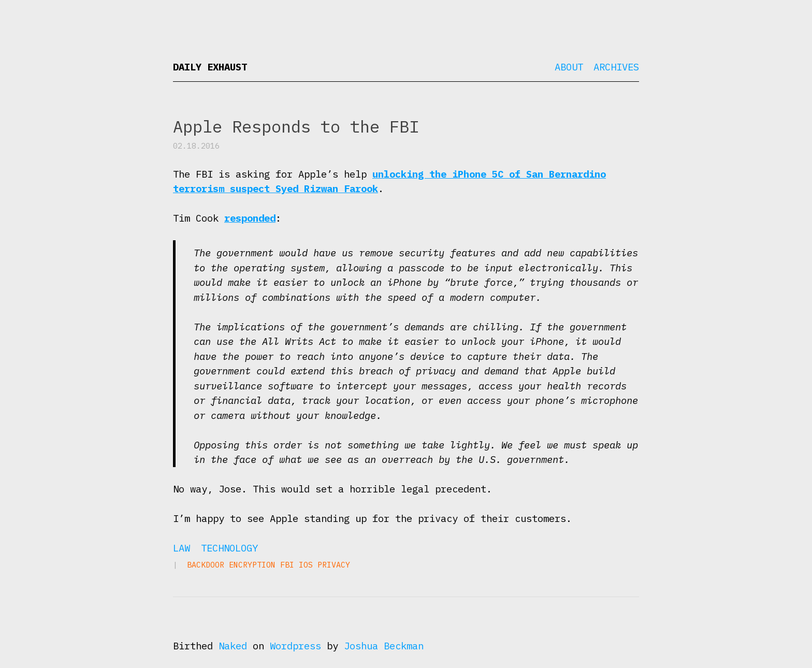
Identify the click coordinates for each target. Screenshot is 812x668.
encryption (252, 565)
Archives (616, 67)
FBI (287, 565)
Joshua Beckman (384, 646)
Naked (233, 646)
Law (182, 548)
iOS (306, 565)
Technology (229, 548)
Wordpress (295, 646)
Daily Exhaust (210, 67)
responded (250, 218)
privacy (334, 565)
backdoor (206, 565)
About (569, 67)
